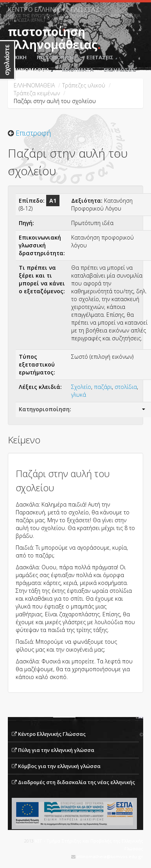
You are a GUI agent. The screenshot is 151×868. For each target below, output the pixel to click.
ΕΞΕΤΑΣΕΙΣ (102, 57)
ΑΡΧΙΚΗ (17, 57)
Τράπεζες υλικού (84, 85)
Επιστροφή (33, 133)
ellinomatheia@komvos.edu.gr (110, 856)
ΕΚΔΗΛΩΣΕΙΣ (120, 70)
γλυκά (79, 395)
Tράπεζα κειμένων (37, 93)
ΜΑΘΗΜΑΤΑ (78, 70)
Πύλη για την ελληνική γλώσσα (56, 750)
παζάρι (103, 387)
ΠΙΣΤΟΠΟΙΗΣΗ (57, 57)
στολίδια (126, 387)
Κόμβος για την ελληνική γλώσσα (59, 766)
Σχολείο (81, 387)
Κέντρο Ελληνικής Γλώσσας (52, 734)
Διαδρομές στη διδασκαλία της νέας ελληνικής (76, 782)
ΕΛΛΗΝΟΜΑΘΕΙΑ (30, 70)
